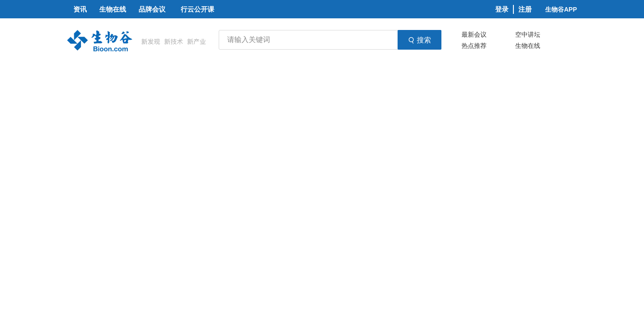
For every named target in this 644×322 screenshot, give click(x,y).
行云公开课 (197, 9)
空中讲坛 (528, 34)
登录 (502, 9)
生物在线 (528, 46)
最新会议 (474, 34)
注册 (525, 9)
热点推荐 (474, 46)
